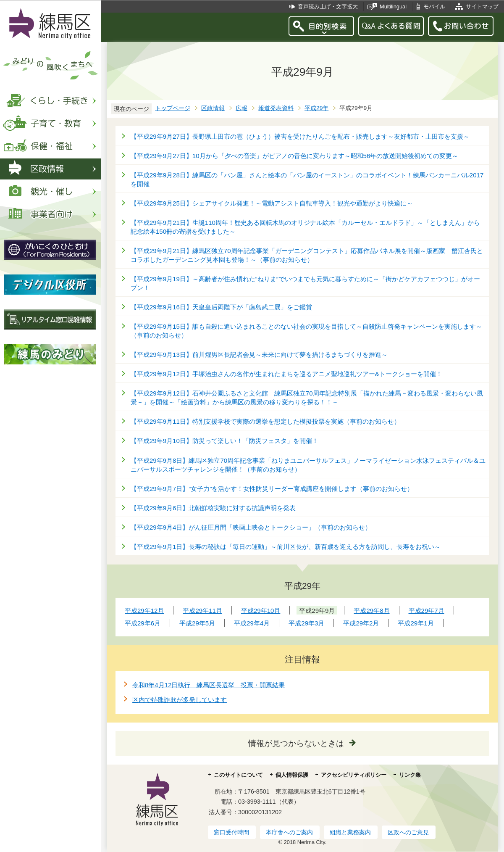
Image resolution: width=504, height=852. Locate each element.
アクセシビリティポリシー (354, 775)
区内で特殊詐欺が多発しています (180, 700)
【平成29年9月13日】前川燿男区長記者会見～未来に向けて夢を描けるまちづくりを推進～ (259, 355)
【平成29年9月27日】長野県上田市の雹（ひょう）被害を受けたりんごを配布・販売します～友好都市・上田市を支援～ (300, 136)
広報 (241, 108)
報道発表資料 (276, 108)
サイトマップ (482, 7)
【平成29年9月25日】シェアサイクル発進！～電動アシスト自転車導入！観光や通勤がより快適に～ (272, 203)
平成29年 (316, 108)
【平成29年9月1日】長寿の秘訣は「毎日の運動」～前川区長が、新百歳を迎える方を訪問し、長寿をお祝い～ (286, 547)
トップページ (173, 108)
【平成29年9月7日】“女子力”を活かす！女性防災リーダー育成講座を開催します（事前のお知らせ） (272, 489)
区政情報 (213, 108)
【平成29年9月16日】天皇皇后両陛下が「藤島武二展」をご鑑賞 (221, 307)
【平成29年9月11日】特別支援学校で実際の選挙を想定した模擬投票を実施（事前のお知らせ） (265, 421)
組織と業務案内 (350, 832)
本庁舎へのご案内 (289, 832)
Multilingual (393, 7)
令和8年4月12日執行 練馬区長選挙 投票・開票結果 (209, 685)
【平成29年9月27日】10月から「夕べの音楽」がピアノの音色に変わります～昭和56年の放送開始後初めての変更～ (294, 156)
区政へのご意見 (408, 832)
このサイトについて (238, 775)
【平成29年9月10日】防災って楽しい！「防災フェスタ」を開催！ (224, 441)
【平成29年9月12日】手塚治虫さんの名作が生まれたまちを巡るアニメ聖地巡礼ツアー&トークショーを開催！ (286, 374)
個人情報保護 (292, 775)
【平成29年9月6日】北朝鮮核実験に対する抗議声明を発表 (213, 508)
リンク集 (410, 775)
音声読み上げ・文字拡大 (328, 7)
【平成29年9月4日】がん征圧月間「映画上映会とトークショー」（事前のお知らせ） (251, 527)
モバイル (434, 7)
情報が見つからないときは (296, 743)
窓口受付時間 (231, 832)
